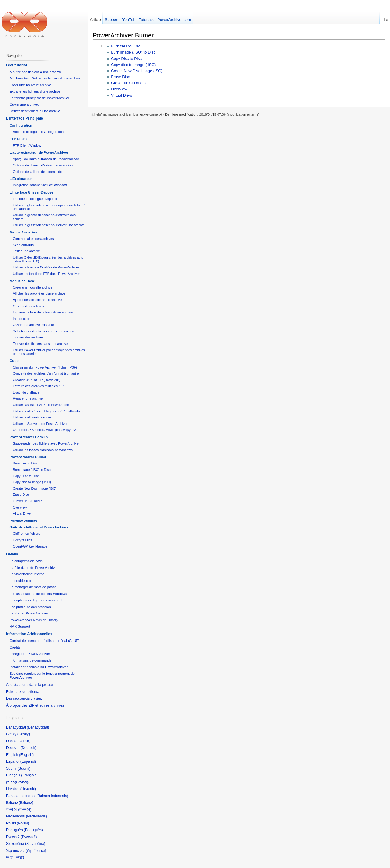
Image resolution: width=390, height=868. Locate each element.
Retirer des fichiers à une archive (35, 111)
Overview (119, 89)
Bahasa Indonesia (52, 796)
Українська (36, 851)
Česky (24, 734)
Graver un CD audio (128, 83)
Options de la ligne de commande (37, 172)
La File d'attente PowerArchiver (34, 568)
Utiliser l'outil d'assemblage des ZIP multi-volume (48, 411)
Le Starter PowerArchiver (29, 613)
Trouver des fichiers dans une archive (40, 344)
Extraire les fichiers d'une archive (35, 91)
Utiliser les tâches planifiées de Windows (43, 450)
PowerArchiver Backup (28, 437)
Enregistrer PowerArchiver (30, 654)
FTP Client (18, 139)
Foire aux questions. (23, 692)
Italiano (26, 803)
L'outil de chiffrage (26, 392)
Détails (12, 554)
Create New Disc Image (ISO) (137, 71)
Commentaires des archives (33, 239)
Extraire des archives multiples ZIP (38, 386)
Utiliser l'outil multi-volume (32, 417)
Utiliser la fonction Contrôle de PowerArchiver (46, 267)
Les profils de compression (30, 607)
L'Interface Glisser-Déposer (32, 192)
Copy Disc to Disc (126, 59)
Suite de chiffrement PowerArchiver (39, 527)
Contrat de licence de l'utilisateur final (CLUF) (44, 641)
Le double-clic (20, 581)
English (26, 755)
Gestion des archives (28, 306)
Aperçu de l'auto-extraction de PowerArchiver (46, 159)
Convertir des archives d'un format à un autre (46, 373)
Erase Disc (120, 77)
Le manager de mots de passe (33, 587)
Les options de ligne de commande (36, 600)
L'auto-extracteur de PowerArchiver (39, 152)
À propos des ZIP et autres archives (35, 705)
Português (33, 830)
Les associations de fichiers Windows (38, 594)
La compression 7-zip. (26, 561)
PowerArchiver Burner (123, 35)
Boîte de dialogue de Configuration (38, 132)
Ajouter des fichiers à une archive (35, 72)
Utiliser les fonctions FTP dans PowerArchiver (46, 274)
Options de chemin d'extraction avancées (43, 165)
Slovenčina (35, 844)
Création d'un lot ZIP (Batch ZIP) (37, 380)
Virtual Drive (121, 95)
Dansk (24, 741)
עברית (12, 782)
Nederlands (36, 816)
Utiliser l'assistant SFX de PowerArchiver (43, 405)
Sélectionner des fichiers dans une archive (44, 331)
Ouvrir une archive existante (33, 325)
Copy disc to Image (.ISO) (133, 65)
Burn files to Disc (126, 46)
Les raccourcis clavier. (24, 698)
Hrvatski (28, 789)
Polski (23, 823)
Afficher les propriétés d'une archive (39, 293)
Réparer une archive (28, 398)
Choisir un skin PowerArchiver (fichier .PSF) (45, 367)
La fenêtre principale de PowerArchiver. (40, 98)
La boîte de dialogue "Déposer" (36, 199)
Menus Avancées (23, 232)
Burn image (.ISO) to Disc (133, 52)
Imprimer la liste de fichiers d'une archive (43, 312)
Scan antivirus (23, 245)
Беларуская (38, 727)
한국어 (25, 810)
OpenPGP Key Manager (31, 546)
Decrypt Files (22, 540)
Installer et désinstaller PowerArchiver (39, 667)
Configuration (21, 125)
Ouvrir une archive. (24, 104)
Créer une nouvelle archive (32, 287)
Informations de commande (30, 660)
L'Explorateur (21, 179)
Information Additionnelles (29, 634)
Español (28, 761)
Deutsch (28, 748)
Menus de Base (22, 281)
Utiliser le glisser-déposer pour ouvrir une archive (49, 225)
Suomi (24, 768)
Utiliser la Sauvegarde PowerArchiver (40, 424)
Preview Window (23, 521)
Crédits (15, 647)
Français (29, 775)
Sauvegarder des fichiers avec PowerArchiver (46, 443)
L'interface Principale (25, 118)
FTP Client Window (27, 145)
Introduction (21, 319)
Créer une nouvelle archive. (31, 85)
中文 (19, 857)
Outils (14, 361)
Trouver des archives (28, 337)
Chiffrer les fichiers (26, 534)
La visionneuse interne (27, 574)
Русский (29, 837)
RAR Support (20, 626)
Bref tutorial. (17, 65)
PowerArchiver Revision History (34, 620)
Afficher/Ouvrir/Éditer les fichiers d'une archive (45, 78)
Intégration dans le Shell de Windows (40, 185)
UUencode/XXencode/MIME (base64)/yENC (45, 430)
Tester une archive (26, 251)
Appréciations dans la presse (30, 685)
